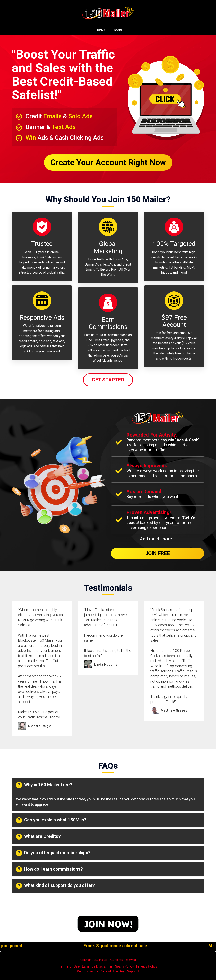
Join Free (158, 553)
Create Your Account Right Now (108, 163)
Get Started (108, 380)
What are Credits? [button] (38, 837)
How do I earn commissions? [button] (49, 869)
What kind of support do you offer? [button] (56, 886)
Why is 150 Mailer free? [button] (44, 785)
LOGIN (118, 30)
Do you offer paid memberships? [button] (53, 853)
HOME (101, 30)
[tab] (108, 785)
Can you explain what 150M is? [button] (51, 820)
